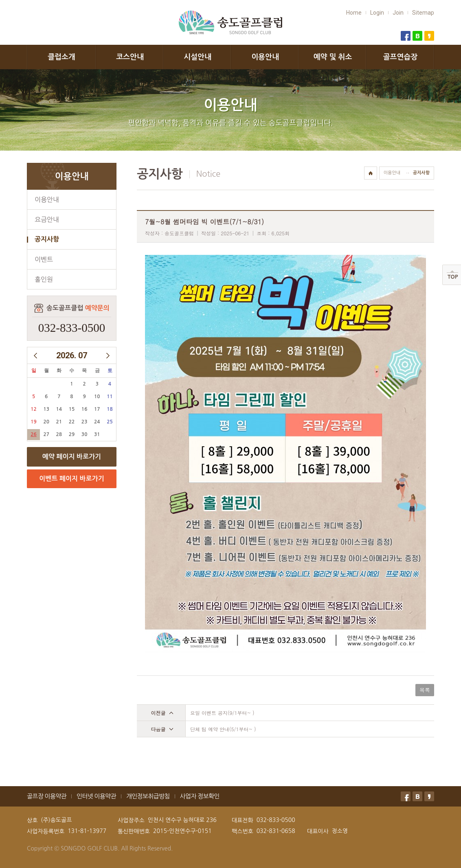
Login (377, 13)
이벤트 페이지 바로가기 (71, 479)
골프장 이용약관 (47, 796)
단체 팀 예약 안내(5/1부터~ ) (223, 729)
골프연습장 (401, 57)
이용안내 (265, 57)
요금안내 (47, 219)
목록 (425, 690)
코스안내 (130, 57)
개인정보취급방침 (148, 796)
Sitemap (423, 13)
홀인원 (44, 279)
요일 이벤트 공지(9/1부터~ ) (222, 713)
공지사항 (47, 239)
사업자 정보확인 (200, 796)
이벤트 (44, 259)
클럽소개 (61, 57)
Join (398, 13)
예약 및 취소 (333, 57)
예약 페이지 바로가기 (72, 457)
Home (354, 13)
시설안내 (198, 57)
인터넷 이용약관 (96, 796)
